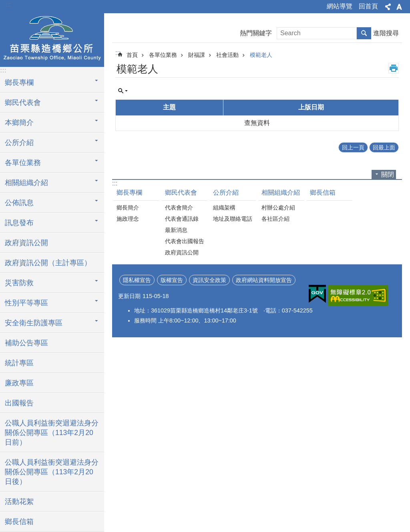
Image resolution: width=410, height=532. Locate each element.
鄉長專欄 (19, 83)
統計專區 (19, 363)
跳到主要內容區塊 (4, 4)
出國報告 (19, 403)
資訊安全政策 (209, 280)
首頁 (132, 55)
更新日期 (129, 296)
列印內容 (394, 68)
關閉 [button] (388, 174)
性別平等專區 (26, 303)
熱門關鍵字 (256, 33)
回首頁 (368, 6)
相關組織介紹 (26, 183)
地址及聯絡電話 (233, 219)
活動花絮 (19, 502)
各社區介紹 (275, 219)
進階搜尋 (386, 33)
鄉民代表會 (23, 103)
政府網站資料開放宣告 (264, 280)
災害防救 (19, 283)
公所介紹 (19, 143)
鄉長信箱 (19, 522)
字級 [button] (399, 7)
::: (9, 5)
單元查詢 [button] (123, 91)
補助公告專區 (26, 343)
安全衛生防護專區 (34, 323)
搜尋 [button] (364, 33)
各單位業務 (23, 163)
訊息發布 (19, 223)
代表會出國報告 (185, 241)
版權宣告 (172, 280)
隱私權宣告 (137, 280)
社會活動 (227, 55)
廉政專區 (19, 383)
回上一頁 (353, 147)
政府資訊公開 (26, 243)
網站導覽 (340, 6)
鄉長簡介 (128, 208)
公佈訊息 (19, 203)
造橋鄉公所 (52, 39)
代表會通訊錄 (182, 219)
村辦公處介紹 (278, 208)
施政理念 (128, 219)
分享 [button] (388, 7)
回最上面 (384, 147)
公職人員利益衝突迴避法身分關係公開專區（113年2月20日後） (52, 472)
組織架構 (224, 208)
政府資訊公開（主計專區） (48, 263)
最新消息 (176, 230)
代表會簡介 (179, 208)
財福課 (197, 55)
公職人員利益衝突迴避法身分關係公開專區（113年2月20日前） (52, 433)
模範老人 (261, 55)
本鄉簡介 (19, 123)
